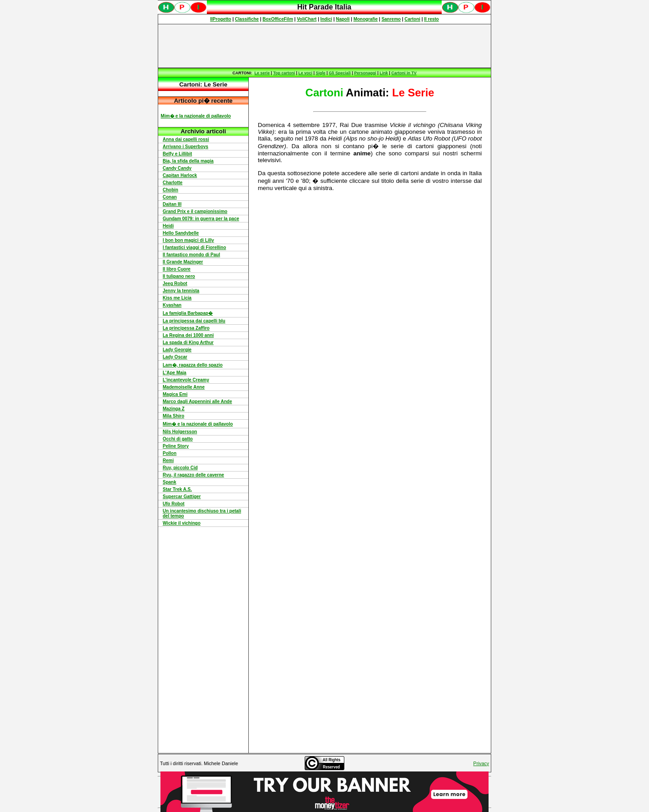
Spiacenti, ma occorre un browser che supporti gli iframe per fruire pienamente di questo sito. (324, 12)
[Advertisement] (324, 46)
